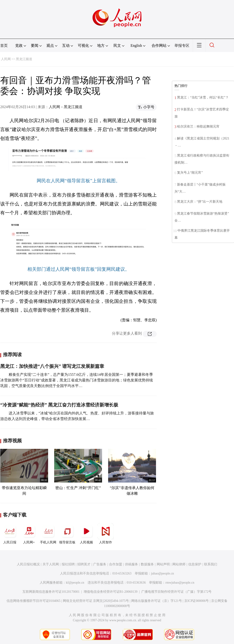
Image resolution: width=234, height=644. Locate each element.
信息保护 (195, 564)
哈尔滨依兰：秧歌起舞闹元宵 (198, 126)
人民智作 (106, 534)
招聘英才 (84, 564)
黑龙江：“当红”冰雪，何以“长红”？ (203, 97)
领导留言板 (67, 534)
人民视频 (86, 534)
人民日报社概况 (28, 564)
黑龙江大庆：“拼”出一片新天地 (200, 202)
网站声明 (163, 564)
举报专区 (182, 46)
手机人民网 (48, 534)
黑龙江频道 (24, 59)
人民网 (6, 59)
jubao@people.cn (163, 573)
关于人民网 (51, 564)
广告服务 (100, 564)
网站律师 (179, 564)
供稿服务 (131, 564)
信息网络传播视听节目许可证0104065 (34, 601)
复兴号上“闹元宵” (190, 173)
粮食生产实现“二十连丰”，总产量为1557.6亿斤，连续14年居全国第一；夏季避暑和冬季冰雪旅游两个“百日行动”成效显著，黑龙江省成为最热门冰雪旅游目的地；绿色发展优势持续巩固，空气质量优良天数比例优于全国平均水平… (77, 380)
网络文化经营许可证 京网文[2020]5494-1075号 (96, 601)
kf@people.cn (75, 583)
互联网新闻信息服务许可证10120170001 (51, 592)
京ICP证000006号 (197, 601)
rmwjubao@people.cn (180, 583)
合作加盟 (116, 564)
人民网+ (29, 534)
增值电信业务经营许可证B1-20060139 (111, 592)
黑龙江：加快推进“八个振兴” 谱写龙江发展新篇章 (52, 366)
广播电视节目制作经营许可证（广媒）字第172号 (176, 592)
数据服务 (147, 564)
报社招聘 (68, 564)
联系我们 (211, 564)
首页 (4, 46)
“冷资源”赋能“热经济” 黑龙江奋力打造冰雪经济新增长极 (59, 405)
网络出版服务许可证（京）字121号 (157, 601)
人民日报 (10, 534)
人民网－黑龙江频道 (66, 107)
